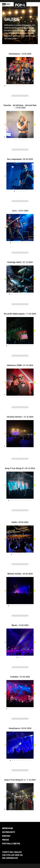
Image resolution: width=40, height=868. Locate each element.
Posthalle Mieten (11, 844)
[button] (5, 71)
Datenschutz (9, 832)
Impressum (7, 828)
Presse (6, 840)
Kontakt (6, 836)
